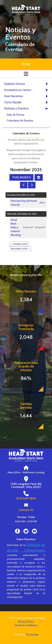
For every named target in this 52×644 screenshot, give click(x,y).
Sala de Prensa (15, 115)
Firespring (32, 634)
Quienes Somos (27, 84)
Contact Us (26, 510)
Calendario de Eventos (20, 120)
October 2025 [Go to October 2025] (20, 244)
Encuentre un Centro (27, 90)
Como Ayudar (27, 102)
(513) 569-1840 (26, 498)
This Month (21, 177)
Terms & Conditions (26, 625)
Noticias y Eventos (27, 108)
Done (26, 64)
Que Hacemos (27, 96)
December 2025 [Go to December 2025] (19, 249)
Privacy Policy (26, 622)
